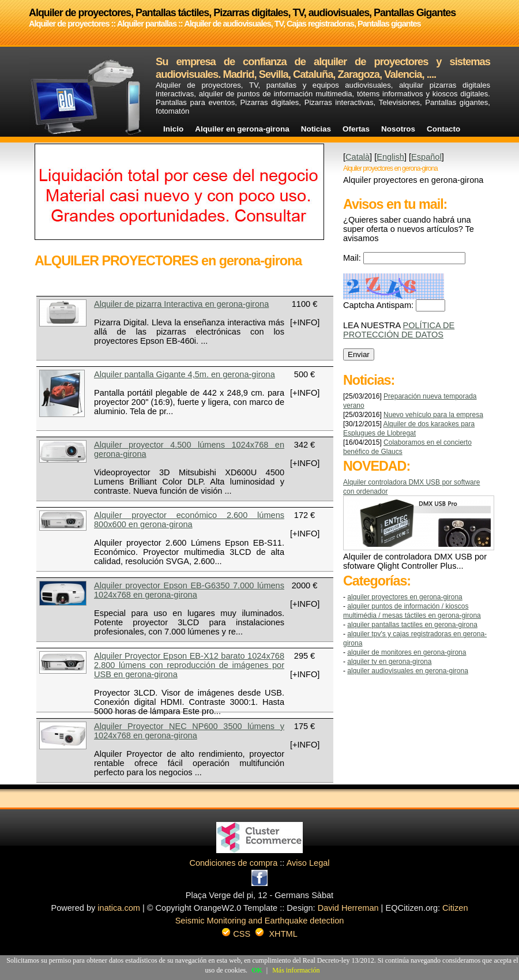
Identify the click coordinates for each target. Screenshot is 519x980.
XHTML (283, 934)
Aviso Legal (308, 863)
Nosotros (398, 129)
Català (358, 157)
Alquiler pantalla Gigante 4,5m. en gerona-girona (185, 374)
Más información (296, 970)
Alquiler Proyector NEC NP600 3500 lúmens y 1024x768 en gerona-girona (189, 731)
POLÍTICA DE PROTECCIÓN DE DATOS (399, 330)
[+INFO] (305, 322)
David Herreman (348, 908)
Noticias (316, 129)
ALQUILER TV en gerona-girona (389, 662)
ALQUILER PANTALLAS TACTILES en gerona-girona (412, 625)
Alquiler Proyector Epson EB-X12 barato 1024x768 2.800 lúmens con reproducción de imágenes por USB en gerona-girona (189, 665)
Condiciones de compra (233, 863)
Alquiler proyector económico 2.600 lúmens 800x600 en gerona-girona (189, 520)
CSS (242, 934)
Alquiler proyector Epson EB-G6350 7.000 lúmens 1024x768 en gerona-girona (189, 590)
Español (426, 157)
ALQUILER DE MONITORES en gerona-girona (407, 652)
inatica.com (119, 908)
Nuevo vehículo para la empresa (433, 415)
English (390, 157)
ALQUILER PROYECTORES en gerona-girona (405, 597)
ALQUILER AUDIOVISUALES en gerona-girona (407, 671)
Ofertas (356, 129)
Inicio (173, 129)
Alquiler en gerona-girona (242, 129)
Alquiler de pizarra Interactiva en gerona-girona (181, 304)
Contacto (443, 129)
